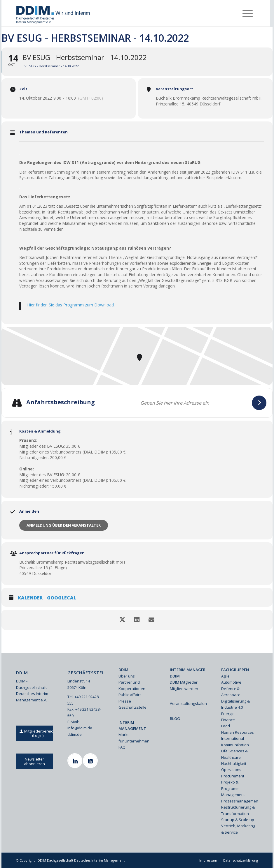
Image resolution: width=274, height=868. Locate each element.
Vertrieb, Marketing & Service (238, 829)
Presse (125, 701)
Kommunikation (235, 745)
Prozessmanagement (240, 801)
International (233, 738)
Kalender (30, 598)
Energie (228, 714)
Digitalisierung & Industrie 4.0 (235, 704)
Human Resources (238, 732)
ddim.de (75, 734)
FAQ (122, 747)
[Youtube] (91, 761)
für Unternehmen (134, 741)
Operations (231, 770)
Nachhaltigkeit (234, 763)
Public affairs (130, 695)
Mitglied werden (184, 689)
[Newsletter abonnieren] (34, 761)
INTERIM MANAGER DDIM (188, 673)
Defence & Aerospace (231, 692)
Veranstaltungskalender (188, 703)
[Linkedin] (76, 761)
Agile (225, 676)
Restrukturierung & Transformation (238, 810)
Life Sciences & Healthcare (234, 754)
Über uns (127, 676)
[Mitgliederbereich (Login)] (38, 733)
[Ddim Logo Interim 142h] (54, 13)
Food (226, 726)
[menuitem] (248, 13)
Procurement (233, 776)
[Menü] (248, 13)
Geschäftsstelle (132, 707)
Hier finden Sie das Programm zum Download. (71, 305)
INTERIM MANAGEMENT (132, 725)
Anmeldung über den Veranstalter (64, 525)
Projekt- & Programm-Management (233, 788)
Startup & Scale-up (238, 820)
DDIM (123, 670)
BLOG (175, 719)
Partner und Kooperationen (132, 685)
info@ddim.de (80, 728)
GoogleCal (62, 598)
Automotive (231, 682)
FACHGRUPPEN (235, 670)
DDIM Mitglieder (184, 682)
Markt (124, 735)
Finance (228, 720)
